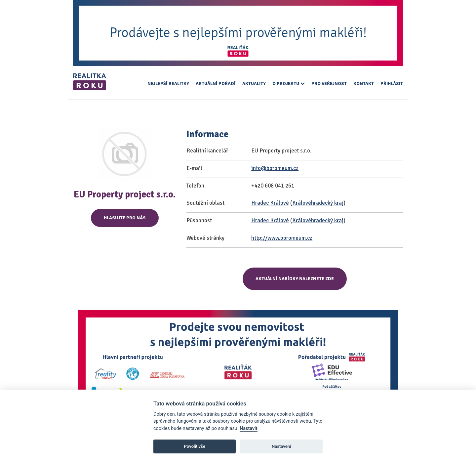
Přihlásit (392, 84)
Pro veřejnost (329, 84)
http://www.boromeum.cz (282, 238)
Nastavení (281, 446)
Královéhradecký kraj (318, 203)
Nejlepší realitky (168, 84)
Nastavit (249, 428)
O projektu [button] (289, 84)
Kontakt (364, 84)
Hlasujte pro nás (125, 218)
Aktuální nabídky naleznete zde (295, 279)
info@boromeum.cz (275, 168)
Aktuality (254, 84)
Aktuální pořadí (216, 84)
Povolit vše (195, 446)
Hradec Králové (270, 203)
